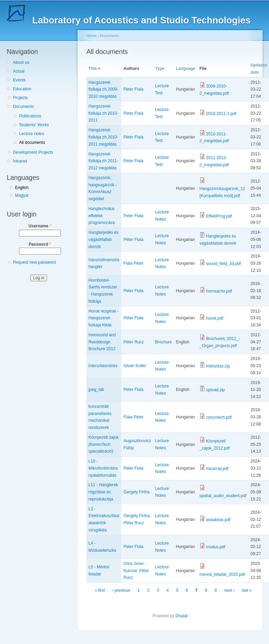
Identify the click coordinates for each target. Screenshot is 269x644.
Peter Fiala (133, 216)
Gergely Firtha (136, 492)
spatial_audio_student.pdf (223, 496)
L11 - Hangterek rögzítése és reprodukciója (103, 492)
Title (95, 69)
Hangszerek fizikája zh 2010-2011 (103, 113)
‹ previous (121, 590)
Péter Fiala (133, 89)
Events (19, 80)
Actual (19, 71)
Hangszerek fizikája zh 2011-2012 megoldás (103, 161)
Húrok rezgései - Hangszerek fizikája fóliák (104, 318)
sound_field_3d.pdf (223, 264)
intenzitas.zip (218, 366)
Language (185, 69)
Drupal (182, 616)
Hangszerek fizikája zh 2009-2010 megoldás (103, 89)
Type (160, 69)
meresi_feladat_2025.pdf (222, 574)
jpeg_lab (96, 390)
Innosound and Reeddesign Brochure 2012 (102, 342)
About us (21, 62)
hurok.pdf (215, 318)
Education (22, 89)
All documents (32, 143)
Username (40, 226)
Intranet (20, 161)
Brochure (163, 342)
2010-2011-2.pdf (221, 114)
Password (40, 244)
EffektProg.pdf (219, 216)
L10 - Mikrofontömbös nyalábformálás (103, 468)
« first (100, 590)
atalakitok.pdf (218, 520)
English (22, 188)
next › (229, 590)
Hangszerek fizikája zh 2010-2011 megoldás (103, 137)
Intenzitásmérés (103, 366)
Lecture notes (32, 134)
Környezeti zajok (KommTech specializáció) (104, 444)
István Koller (135, 366)
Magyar (22, 195)
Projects (20, 98)
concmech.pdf (219, 417)
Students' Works (34, 125)
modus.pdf (216, 547)
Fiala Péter (133, 263)
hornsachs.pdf (219, 291)
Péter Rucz (133, 342)
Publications (30, 116)
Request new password (34, 262)
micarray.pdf (217, 469)
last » (247, 590)
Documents (23, 107)
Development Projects (33, 152)
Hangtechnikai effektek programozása (102, 216)
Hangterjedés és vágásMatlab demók (104, 239)
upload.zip (215, 390)
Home (91, 36)
